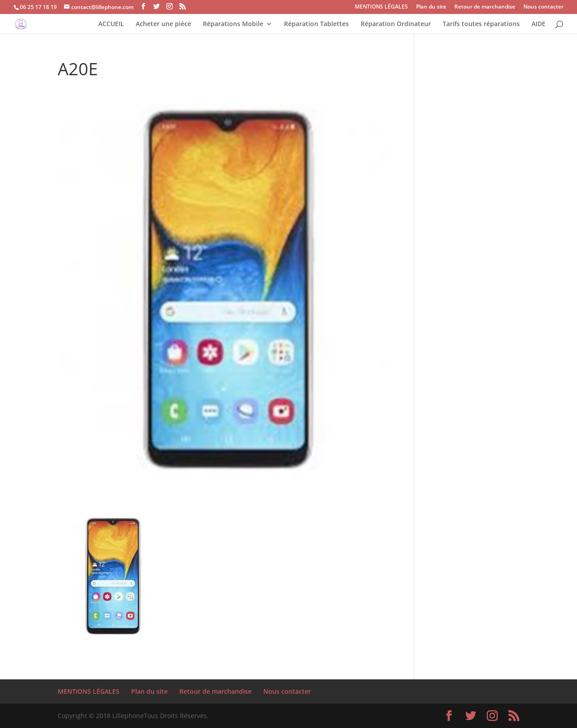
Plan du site (431, 7)
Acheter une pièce (163, 24)
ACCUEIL (111, 24)
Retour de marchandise (485, 7)
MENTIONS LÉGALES (381, 7)
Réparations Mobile (233, 24)
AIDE (538, 24)
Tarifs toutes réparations (481, 24)
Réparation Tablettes (316, 24)
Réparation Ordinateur (396, 24)
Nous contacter (543, 7)
